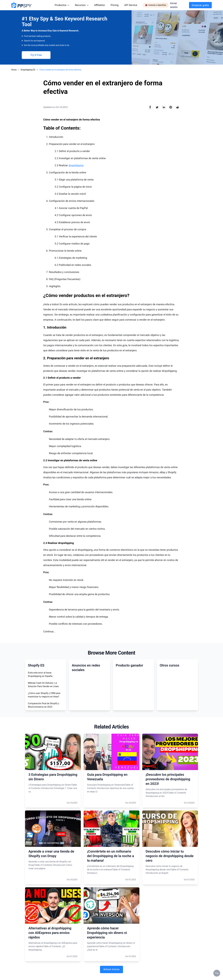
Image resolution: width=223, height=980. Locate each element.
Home (14, 70)
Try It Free (36, 55)
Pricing (115, 5)
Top (217, 973)
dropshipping (76, 165)
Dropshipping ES (28, 70)
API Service (131, 5)
